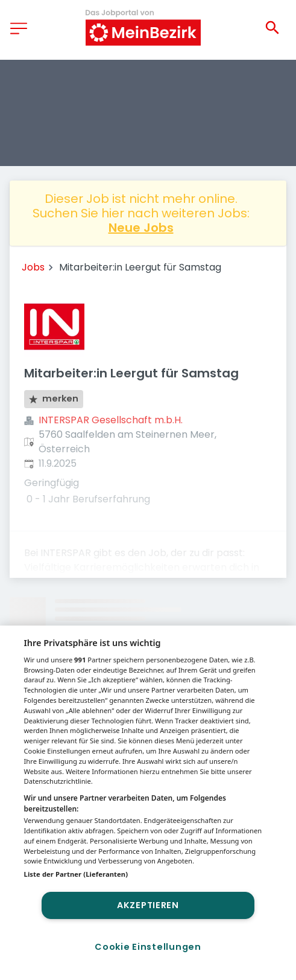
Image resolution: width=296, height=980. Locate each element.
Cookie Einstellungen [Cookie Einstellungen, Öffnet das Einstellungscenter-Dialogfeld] (148, 947)
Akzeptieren (148, 905)
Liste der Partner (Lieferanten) (76, 874)
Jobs (33, 267)
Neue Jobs (141, 228)
